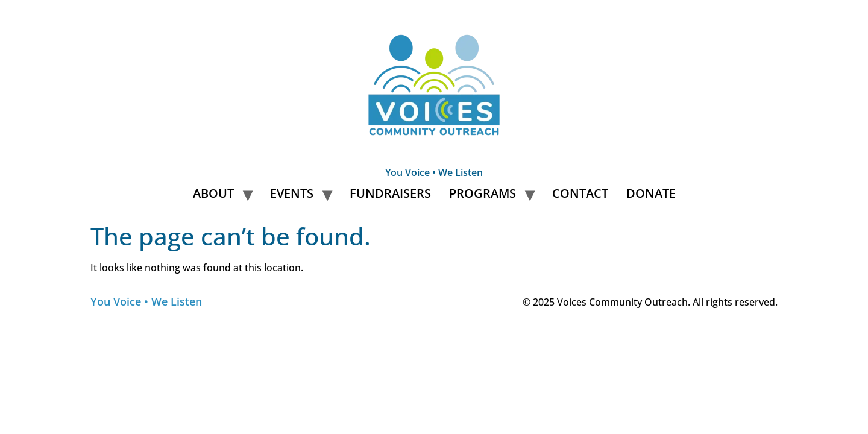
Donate (651, 193)
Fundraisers (390, 193)
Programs (483, 193)
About (213, 193)
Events (292, 193)
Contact (580, 193)
